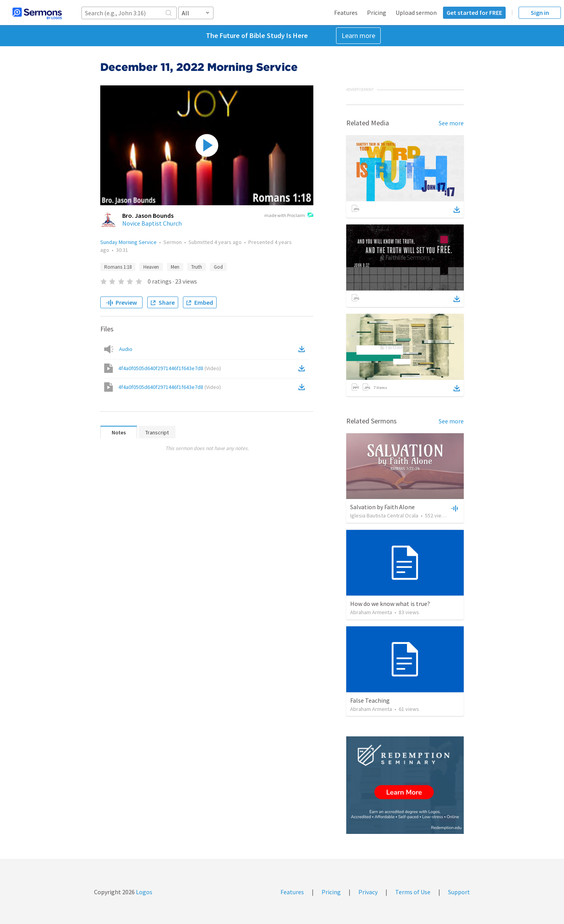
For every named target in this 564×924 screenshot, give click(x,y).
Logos (144, 892)
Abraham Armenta (371, 612)
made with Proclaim (289, 216)
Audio (126, 349)
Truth (197, 267)
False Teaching (370, 700)
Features (346, 13)
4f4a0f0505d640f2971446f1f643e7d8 (170, 368)
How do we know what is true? (390, 604)
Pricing (377, 13)
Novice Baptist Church (152, 223)
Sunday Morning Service (128, 242)
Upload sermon (416, 13)
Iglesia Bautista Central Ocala (384, 515)
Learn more (358, 35)
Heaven (151, 267)
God (218, 267)
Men (175, 267)
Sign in (540, 13)
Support (459, 892)
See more (451, 123)
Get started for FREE (474, 13)
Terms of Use (413, 892)
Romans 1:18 (118, 267)
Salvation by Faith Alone (382, 507)
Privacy (368, 892)
